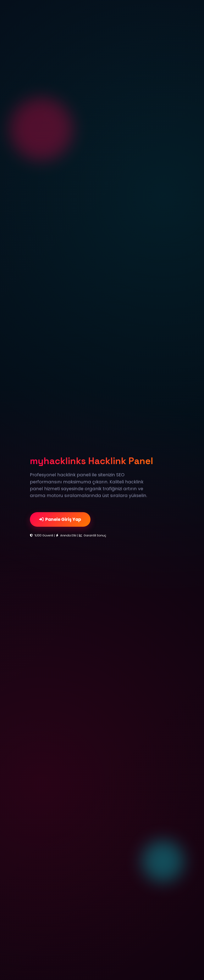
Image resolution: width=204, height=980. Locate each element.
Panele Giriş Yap (60, 519)
